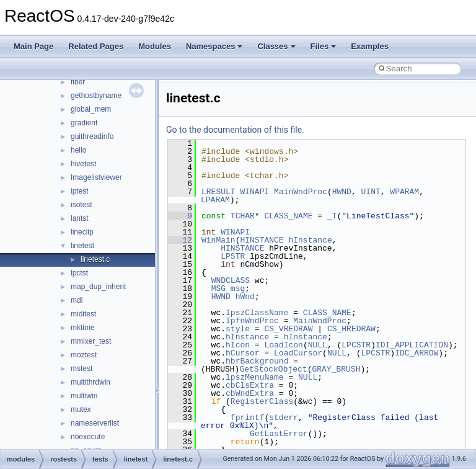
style (238, 329)
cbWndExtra (250, 393)
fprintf (248, 418)
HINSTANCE (262, 240)
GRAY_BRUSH (336, 369)
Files (324, 46)
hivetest (83, 164)
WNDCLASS (231, 280)
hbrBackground (257, 361)
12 (180, 240)
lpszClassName (257, 313)
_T (332, 216)
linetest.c (95, 259)
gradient (84, 123)
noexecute (88, 437)
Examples (370, 46)
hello (78, 150)
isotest (82, 205)
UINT (371, 192)
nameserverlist (95, 423)
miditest (83, 314)
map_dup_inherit (98, 287)
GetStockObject (273, 369)
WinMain (218, 240)
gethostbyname (96, 96)
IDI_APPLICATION (412, 345)
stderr (284, 418)
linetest (82, 246)
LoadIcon (283, 345)
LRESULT (218, 192)
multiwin (84, 396)
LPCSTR (356, 345)
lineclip (82, 232)
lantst (80, 218)
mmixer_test (91, 341)
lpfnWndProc (252, 321)
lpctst (79, 273)
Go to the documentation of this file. (235, 130)
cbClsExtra (250, 385)
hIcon (238, 345)
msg (238, 288)
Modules (155, 46)
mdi (77, 300)
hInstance (310, 240)
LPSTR (233, 256)
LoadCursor (298, 353)
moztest (84, 355)
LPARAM (215, 200)
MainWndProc (301, 192)
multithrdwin (90, 382)
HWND (342, 192)
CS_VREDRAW (288, 329)
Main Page (33, 46)
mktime (83, 328)
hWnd (245, 297)
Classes (276, 46)
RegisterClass (262, 401)
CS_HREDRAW (351, 329)
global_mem (91, 109)
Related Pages (96, 46)
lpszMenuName (255, 377)
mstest (82, 368)
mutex (81, 409)
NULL (318, 345)
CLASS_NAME (288, 216)
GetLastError (279, 434)
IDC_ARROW (416, 353)
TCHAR (243, 216)
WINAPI (254, 192)
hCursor (243, 353)
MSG (218, 288)
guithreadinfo (92, 136)
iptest (80, 191)
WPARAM (404, 192)
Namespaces (214, 46)
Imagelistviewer (96, 177)
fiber (78, 82)
